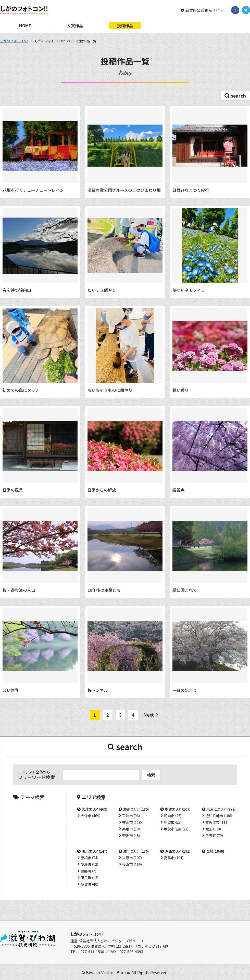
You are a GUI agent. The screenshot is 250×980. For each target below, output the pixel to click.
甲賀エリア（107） (178, 809)
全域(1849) (215, 851)
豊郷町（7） (89, 871)
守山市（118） (132, 822)
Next (149, 715)
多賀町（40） (90, 884)
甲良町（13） (90, 878)
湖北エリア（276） (136, 851)
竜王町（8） (214, 829)
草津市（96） (131, 816)
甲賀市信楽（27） (177, 829)
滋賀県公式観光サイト (204, 10)
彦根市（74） (90, 858)
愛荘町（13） (90, 864)
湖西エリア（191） (178, 851)
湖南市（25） (173, 816)
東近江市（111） (217, 822)
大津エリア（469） (95, 809)
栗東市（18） (131, 829)
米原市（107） (132, 858)
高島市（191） (174, 858)
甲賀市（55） (173, 822)
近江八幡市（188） (219, 816)
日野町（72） (215, 836)
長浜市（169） (132, 864)
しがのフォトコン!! (14, 41)
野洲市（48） (131, 836)
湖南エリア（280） (136, 809)
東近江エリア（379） (221, 809)
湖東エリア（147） (95, 851)
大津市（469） (91, 816)
